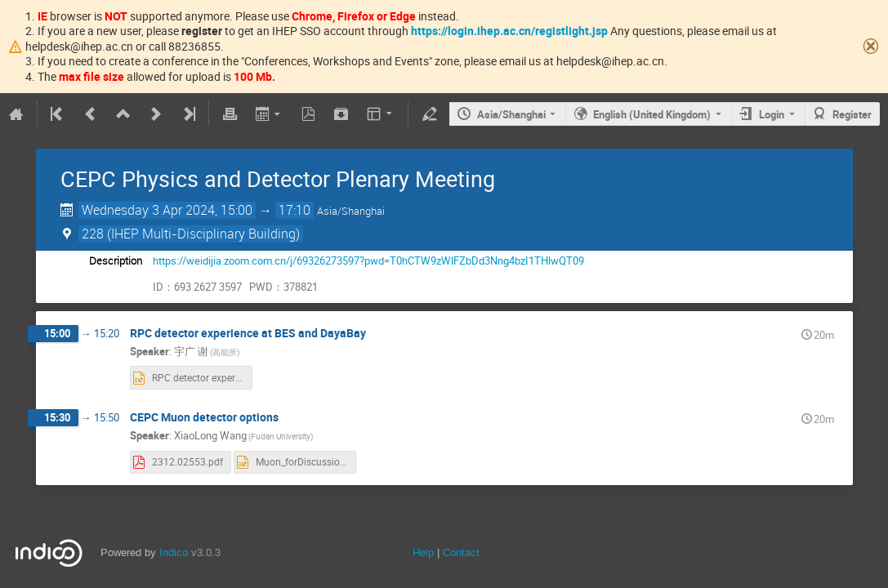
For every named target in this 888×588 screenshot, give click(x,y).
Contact (461, 552)
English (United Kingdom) (652, 114)
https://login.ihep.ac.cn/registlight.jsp (509, 31)
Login (772, 114)
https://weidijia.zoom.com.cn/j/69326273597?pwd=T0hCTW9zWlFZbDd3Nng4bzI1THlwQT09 (368, 261)
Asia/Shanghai (511, 114)
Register (852, 114)
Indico (174, 552)
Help (423, 552)
